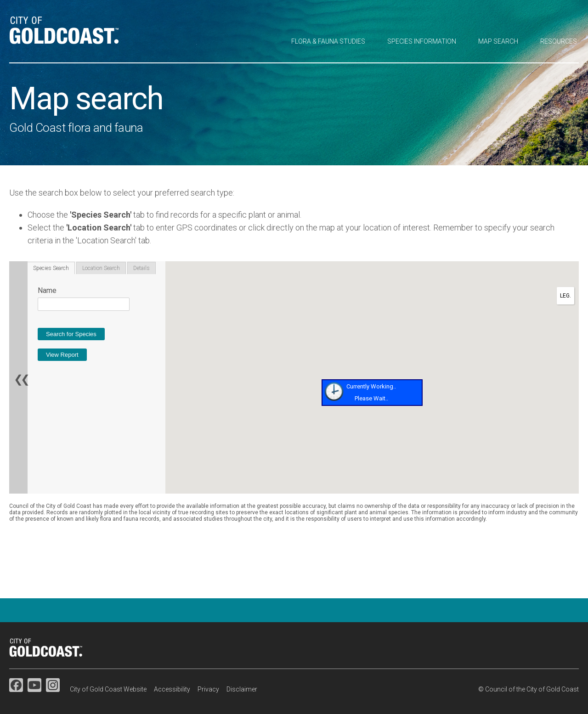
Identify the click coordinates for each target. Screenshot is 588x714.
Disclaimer (242, 689)
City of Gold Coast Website (108, 689)
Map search (498, 41)
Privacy (208, 689)
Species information (422, 41)
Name (47, 290)
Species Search (51, 268)
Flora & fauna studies (328, 41)
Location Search (101, 268)
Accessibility (172, 689)
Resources (559, 41)
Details (141, 268)
